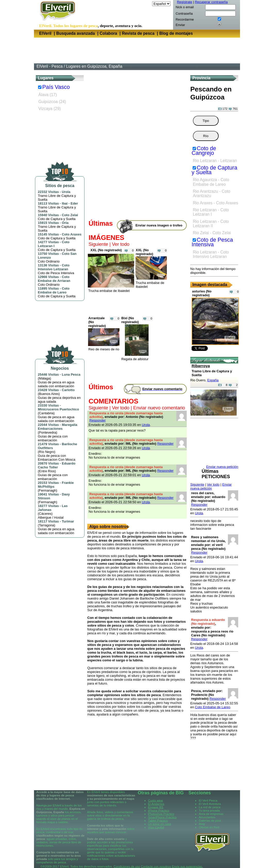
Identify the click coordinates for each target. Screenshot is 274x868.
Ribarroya (201, 366)
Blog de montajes (176, 33)
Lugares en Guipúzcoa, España (94, 66)
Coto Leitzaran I (54, 244)
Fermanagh (47, 490)
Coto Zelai (70, 215)
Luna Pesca (71, 374)
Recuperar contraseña (211, 2)
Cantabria (46, 413)
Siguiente (98, 244)
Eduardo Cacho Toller (57, 465)
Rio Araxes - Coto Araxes (216, 203)
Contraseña (184, 14)
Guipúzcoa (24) (52, 102)
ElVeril (45, 33)
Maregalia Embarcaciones (58, 427)
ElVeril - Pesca (50, 66)
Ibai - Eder (70, 203)
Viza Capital (156, 827)
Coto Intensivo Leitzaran (54, 267)
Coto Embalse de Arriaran (54, 279)
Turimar (68, 521)
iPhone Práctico (159, 810)
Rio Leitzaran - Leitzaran (215, 161)
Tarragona (46, 525)
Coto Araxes (72, 234)
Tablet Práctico (158, 820)
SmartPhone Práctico (162, 817)
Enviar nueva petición (211, 486)
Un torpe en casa (160, 824)
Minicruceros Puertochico (58, 409)
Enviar (180, 25)
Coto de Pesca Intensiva (212, 242)
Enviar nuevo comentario (159, 408)
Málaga (44, 378)
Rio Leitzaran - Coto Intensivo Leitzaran (211, 254)
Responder (98, 420)
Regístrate (185, 2)
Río (206, 136)
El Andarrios (156, 804)
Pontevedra (48, 432)
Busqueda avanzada (75, 33)
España (213, 380)
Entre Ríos (47, 471)
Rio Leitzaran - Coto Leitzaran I (211, 212)
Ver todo (121, 244)
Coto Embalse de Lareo (54, 290)
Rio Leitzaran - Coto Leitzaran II (211, 224)
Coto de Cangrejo (204, 151)
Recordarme (185, 19)
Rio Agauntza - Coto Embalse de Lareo (211, 182)
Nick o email (185, 7)
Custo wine (156, 800)
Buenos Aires (49, 394)
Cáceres (45, 514)
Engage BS (156, 807)
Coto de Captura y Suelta (214, 170)
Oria (65, 223)
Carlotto (68, 390)
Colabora (108, 33)
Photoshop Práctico (161, 814)
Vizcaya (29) (50, 109)
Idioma (146, 4)
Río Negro (46, 452)
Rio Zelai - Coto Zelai (212, 233)
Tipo (206, 121)
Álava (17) (48, 95)
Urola (66, 192)
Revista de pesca (138, 33)
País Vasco (56, 87)
